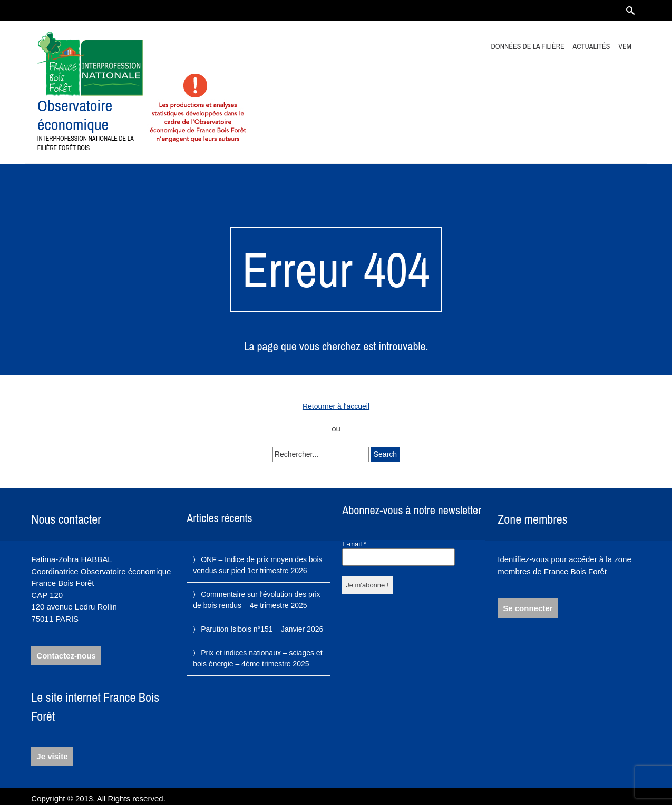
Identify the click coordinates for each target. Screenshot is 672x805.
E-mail (354, 544)
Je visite (52, 756)
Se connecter (528, 608)
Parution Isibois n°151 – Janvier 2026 (262, 629)
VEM (625, 46)
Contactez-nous (66, 656)
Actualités (592, 46)
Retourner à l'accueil (336, 406)
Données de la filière (528, 46)
